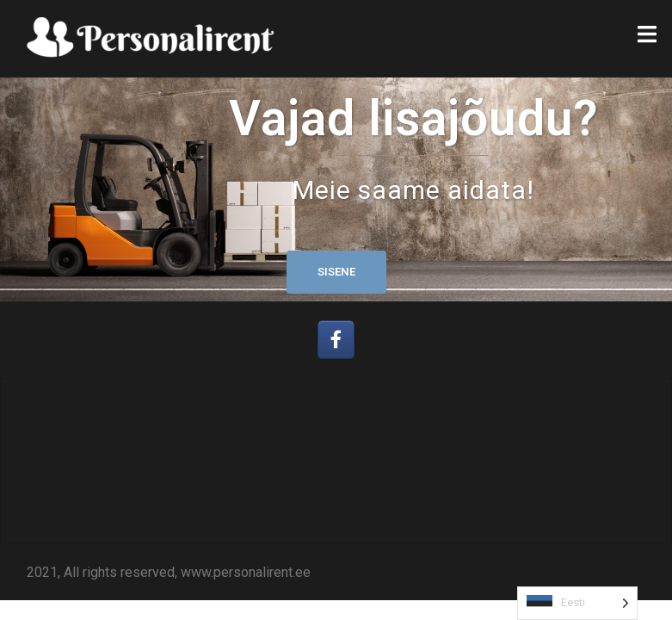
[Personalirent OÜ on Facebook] (336, 340)
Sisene (336, 272)
